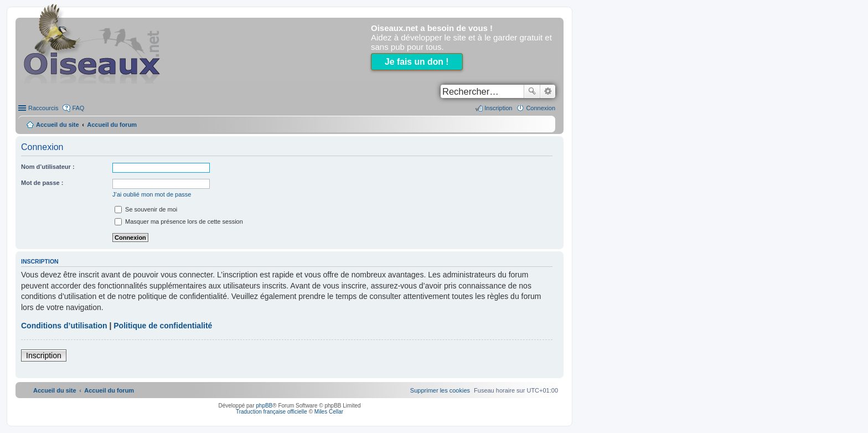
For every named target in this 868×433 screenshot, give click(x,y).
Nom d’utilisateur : (48, 167)
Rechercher (532, 91)
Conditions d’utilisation (64, 326)
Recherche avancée (548, 91)
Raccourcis (43, 108)
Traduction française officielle (272, 412)
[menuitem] (440, 390)
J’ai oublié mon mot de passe (152, 194)
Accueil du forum (112, 125)
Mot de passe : (42, 183)
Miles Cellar (329, 412)
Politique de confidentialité (163, 326)
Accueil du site (58, 125)
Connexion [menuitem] (541, 108)
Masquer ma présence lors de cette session (179, 221)
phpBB (264, 406)
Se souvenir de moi (146, 209)
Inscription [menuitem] (498, 108)
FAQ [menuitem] (78, 108)
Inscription (44, 355)
